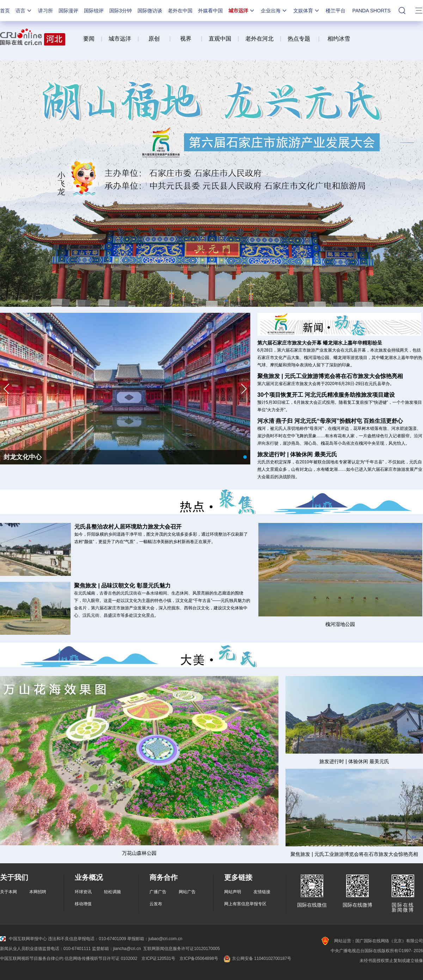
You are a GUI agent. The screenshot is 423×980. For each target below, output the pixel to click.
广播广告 (158, 892)
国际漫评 (68, 11)
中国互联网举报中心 (23, 939)
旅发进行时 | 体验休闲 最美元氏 (354, 761)
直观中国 (220, 39)
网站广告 (187, 892)
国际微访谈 (150, 11)
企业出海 (274, 11)
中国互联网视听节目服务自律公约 (32, 958)
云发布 (156, 904)
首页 (5, 11)
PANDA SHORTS (372, 11)
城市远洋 (242, 11)
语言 (24, 11)
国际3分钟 (121, 11)
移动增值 (83, 904)
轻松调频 (112, 892)
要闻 (89, 39)
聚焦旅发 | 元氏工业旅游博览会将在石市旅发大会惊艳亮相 (354, 854)
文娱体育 (307, 11)
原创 (155, 39)
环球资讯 (83, 892)
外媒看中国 (210, 11)
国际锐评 (94, 11)
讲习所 (45, 11)
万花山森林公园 (139, 853)
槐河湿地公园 (340, 624)
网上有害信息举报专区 (245, 904)
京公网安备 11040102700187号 (257, 958)
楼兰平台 (336, 11)
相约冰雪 (339, 39)
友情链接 (262, 892)
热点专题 (299, 39)
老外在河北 (259, 39)
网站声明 (233, 892)
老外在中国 (180, 11)
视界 (186, 39)
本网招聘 (38, 892)
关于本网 (8, 892)
